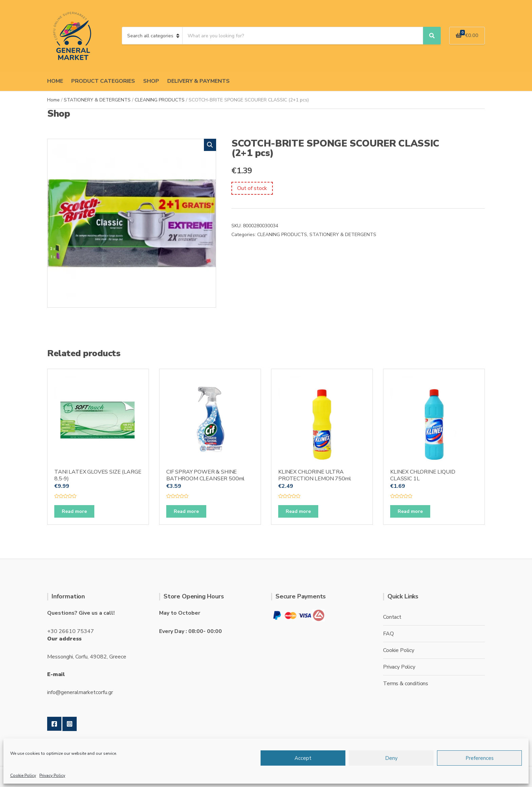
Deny (391, 758)
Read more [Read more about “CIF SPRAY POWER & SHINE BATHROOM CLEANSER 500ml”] (186, 511)
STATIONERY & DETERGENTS (97, 100)
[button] (210, 145)
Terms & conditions (406, 684)
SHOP (151, 81)
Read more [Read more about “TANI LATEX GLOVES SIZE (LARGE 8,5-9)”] (74, 511)
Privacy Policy (52, 775)
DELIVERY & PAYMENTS (198, 81)
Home (53, 100)
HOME (55, 81)
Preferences (480, 758)
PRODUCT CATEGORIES (103, 81)
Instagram (70, 724)
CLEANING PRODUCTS (160, 100)
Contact (392, 617)
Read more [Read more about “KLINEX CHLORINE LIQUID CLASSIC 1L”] (410, 511)
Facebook (54, 724)
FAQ (388, 634)
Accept (303, 758)
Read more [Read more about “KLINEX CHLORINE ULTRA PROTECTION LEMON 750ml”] (298, 511)
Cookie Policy (23, 775)
